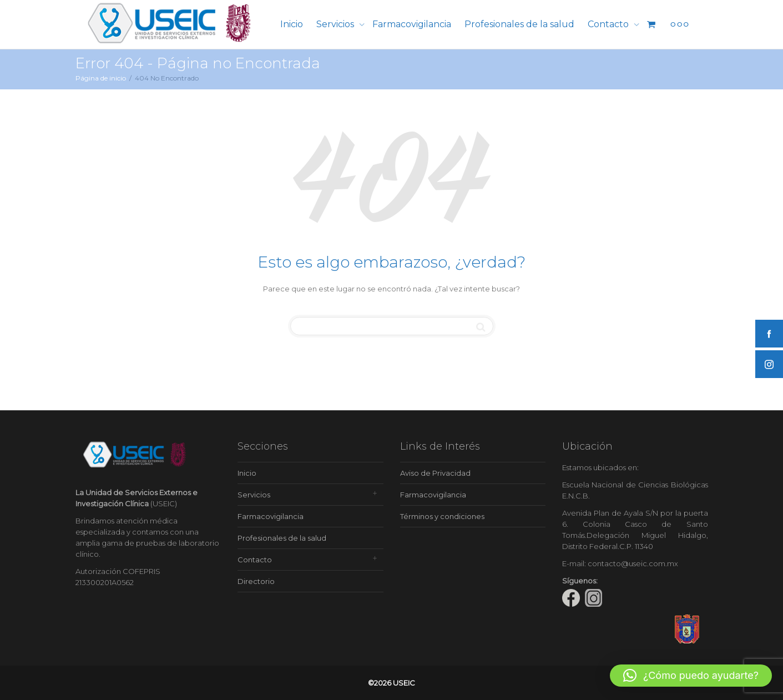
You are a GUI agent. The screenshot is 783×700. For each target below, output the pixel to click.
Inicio (292, 24)
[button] (691, 676)
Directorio (256, 581)
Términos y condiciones (442, 516)
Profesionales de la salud (519, 24)
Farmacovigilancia (412, 24)
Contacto (609, 24)
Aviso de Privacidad (435, 473)
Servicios (336, 24)
